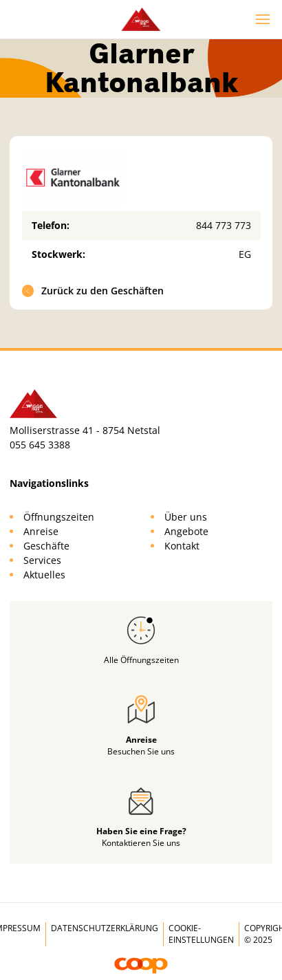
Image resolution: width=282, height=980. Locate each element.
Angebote (186, 531)
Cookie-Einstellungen (201, 934)
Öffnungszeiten (59, 517)
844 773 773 (224, 225)
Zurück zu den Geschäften (93, 291)
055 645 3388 (40, 445)
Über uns (186, 517)
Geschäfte (46, 546)
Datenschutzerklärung (105, 928)
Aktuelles (44, 575)
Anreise (41, 531)
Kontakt (182, 546)
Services (42, 560)
